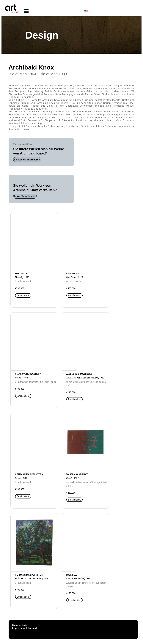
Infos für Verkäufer (25, 196)
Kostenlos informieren (27, 160)
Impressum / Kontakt (25, 628)
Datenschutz (20, 625)
